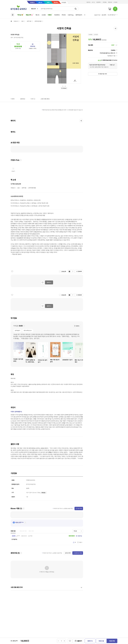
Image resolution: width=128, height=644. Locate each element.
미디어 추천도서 (15, 203)
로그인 (93, 2)
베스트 (38, 15)
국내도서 (16, 21)
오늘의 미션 (97, 15)
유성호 (13, 35)
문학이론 (29, 21)
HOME (11, 21)
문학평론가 (17, 331)
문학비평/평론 (38, 21)
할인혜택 (104, 15)
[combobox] (34, 9)
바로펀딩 (57, 15)
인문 (22, 21)
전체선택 (64, 272)
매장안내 (110, 2)
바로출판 (64, 2)
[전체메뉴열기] (13, 15)
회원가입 (88, 2)
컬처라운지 (79, 15)
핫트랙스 (56, 2)
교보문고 (32, 2)
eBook (40, 2)
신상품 (44, 15)
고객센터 (115, 2)
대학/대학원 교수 (28, 331)
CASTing (71, 15)
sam (48, 2)
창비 (12, 38)
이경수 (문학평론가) (16, 412)
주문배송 (105, 2)
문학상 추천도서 (15, 200)
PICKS (64, 15)
